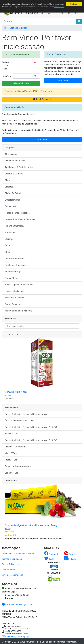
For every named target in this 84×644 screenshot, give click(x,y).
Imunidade (10, 232)
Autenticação (21, 83)
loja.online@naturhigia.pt (16, 636)
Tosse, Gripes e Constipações (19, 285)
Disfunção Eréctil (13, 193)
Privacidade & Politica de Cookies (18, 554)
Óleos (8, 245)
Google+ (70, 554)
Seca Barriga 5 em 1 (17, 392)
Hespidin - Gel (11, 434)
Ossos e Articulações (15, 259)
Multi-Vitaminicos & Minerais (18, 311)
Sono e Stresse (12, 278)
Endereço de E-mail (6, 66)
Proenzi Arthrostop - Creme (18, 466)
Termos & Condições (12, 559)
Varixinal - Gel (11, 473)
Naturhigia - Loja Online (21, 13)
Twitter (50, 559)
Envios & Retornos (11, 564)
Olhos (8, 252)
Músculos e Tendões (15, 298)
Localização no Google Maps (17, 605)
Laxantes (9, 239)
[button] (43, 13)
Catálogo (14, 28)
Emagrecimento (12, 200)
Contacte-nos (8, 570)
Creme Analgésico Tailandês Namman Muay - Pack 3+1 (31, 440)
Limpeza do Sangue (14, 291)
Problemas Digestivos (15, 265)
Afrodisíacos (11, 154)
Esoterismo (10, 206)
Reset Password (42, 99)
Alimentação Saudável (15, 161)
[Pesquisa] (39, 21)
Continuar (74, 4)
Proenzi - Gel (11, 460)
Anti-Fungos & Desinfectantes (19, 167)
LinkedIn (70, 559)
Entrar (24, 28)
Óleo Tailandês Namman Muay (19, 421)
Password (6, 76)
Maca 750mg (11, 453)
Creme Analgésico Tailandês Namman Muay (26, 414)
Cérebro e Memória (14, 174)
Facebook (51, 554)
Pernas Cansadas (13, 304)
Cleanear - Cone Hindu (15, 447)
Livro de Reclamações (12, 575)
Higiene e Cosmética (15, 226)
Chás (7, 180)
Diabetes (9, 187)
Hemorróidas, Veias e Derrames (20, 219)
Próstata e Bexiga (13, 272)
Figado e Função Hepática (17, 213)
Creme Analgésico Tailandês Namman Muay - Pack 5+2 (31, 427)
